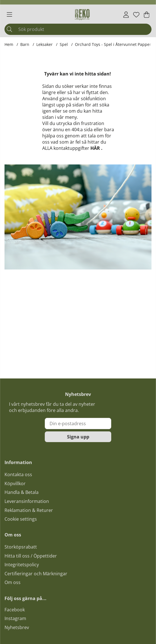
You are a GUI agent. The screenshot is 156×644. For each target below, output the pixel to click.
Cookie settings (21, 519)
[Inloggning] (126, 15)
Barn (25, 44)
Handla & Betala (22, 492)
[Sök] (78, 29)
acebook (16, 610)
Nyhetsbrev (17, 627)
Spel (64, 44)
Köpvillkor (15, 483)
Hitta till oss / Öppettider (31, 556)
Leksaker (44, 44)
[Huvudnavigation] (9, 15)
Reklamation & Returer (29, 510)
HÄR (95, 148)
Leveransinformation (27, 501)
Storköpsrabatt (21, 547)
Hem (9, 44)
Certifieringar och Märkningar (36, 574)
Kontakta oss (18, 474)
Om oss (13, 582)
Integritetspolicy (22, 565)
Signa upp (78, 437)
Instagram (15, 618)
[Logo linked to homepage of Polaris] (82, 15)
